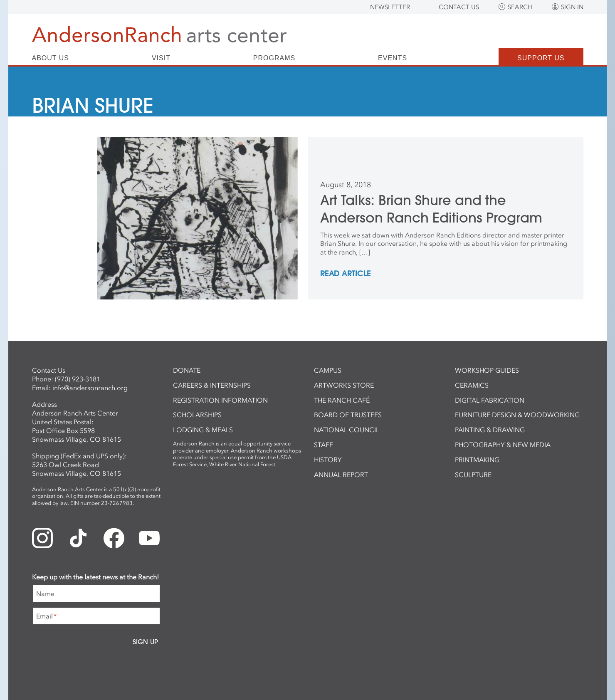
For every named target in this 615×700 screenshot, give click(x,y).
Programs (274, 58)
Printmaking (477, 460)
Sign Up (145, 642)
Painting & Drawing (490, 430)
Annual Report (341, 475)
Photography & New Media (503, 445)
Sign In (572, 7)
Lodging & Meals (203, 430)
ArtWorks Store (344, 385)
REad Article (346, 274)
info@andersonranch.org (90, 388)
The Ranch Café (342, 400)
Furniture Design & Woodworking (517, 415)
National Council (347, 430)
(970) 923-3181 (78, 379)
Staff (324, 445)
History (328, 460)
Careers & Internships (212, 385)
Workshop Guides (487, 370)
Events (393, 58)
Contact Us (459, 7)
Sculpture (473, 475)
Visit (161, 58)
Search (520, 7)
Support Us (541, 58)
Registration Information (220, 400)
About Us (51, 58)
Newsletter (390, 7)
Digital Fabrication (490, 400)
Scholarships (197, 415)
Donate (187, 370)
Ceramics (472, 385)
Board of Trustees (348, 415)
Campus (328, 370)
